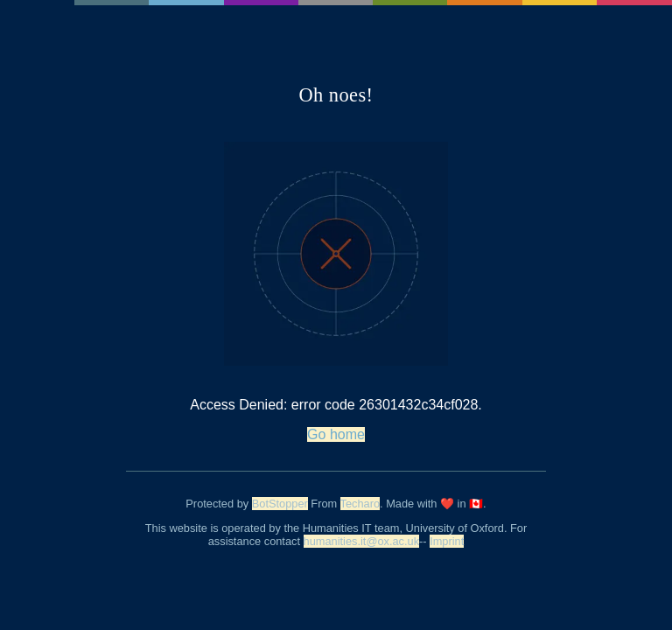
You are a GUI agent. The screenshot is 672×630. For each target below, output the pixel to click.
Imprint (447, 541)
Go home (336, 434)
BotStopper (280, 504)
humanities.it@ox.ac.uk (362, 541)
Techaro (360, 504)
